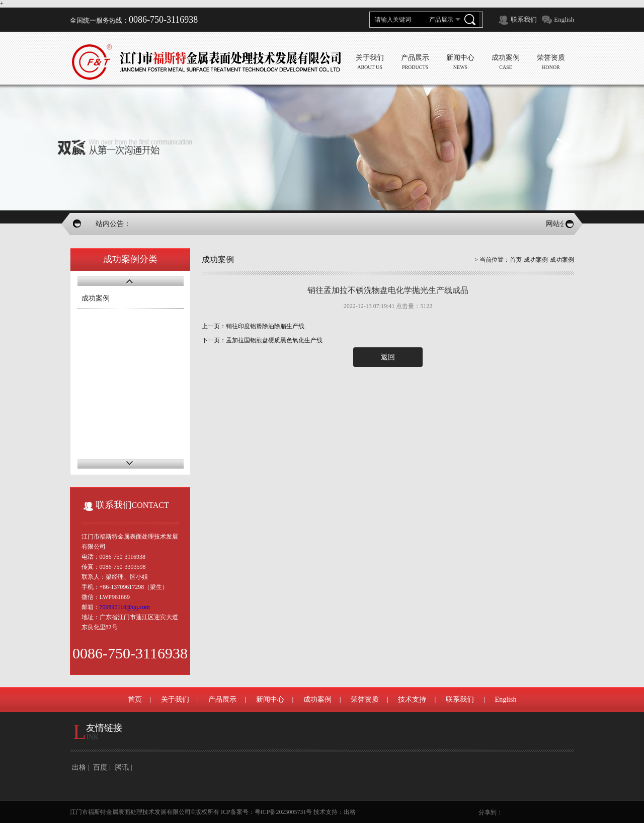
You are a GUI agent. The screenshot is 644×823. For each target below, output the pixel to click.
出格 (79, 767)
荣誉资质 (365, 699)
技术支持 (412, 699)
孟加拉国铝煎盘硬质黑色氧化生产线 (274, 340)
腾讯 (122, 767)
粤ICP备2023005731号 (284, 812)
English (564, 19)
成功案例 (96, 298)
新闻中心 (270, 699)
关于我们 (175, 699)
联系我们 (524, 19)
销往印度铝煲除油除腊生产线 (265, 326)
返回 (388, 357)
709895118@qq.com (125, 607)
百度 (100, 767)
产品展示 (222, 699)
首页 (516, 260)
